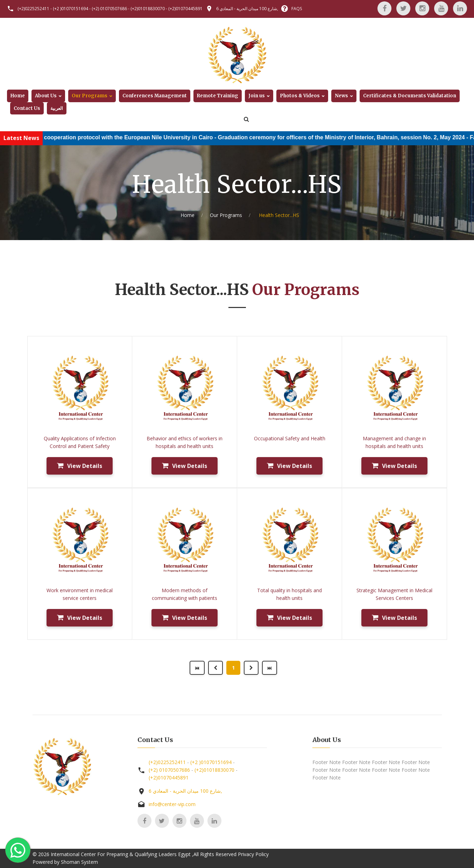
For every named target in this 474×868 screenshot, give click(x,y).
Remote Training (218, 96)
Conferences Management (155, 96)
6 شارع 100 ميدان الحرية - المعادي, (247, 9)
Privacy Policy (253, 854)
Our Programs (90, 96)
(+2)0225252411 (33, 9)
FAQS (297, 9)
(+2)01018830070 (148, 9)
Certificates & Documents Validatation (410, 96)
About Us (46, 96)
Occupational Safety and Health (290, 438)
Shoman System (79, 862)
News (341, 96)
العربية (57, 108)
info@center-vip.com (172, 804)
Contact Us (27, 108)
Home (18, 96)
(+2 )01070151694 (70, 9)
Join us (257, 96)
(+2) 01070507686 (109, 9)
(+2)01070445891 (185, 9)
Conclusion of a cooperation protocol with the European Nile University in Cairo (166, 137)
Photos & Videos (300, 96)
